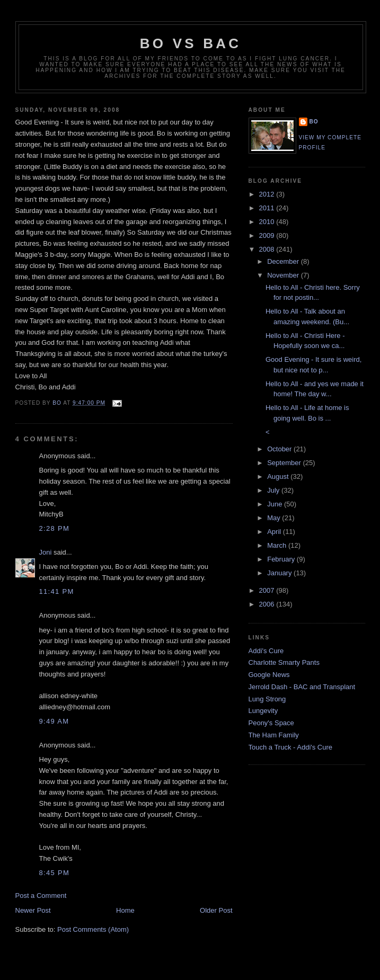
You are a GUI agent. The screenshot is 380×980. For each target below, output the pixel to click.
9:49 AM (54, 721)
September (285, 463)
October (280, 449)
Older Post (216, 910)
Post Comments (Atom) (93, 929)
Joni (46, 552)
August (279, 476)
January (280, 573)
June (276, 504)
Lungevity (263, 711)
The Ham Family (274, 735)
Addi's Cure (266, 651)
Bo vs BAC (191, 43)
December (284, 261)
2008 (268, 249)
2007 (268, 590)
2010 (268, 222)
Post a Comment (41, 896)
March (278, 545)
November (284, 275)
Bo (314, 122)
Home (125, 910)
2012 (268, 194)
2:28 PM (55, 528)
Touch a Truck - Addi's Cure (291, 747)
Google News (269, 675)
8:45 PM (55, 873)
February (282, 559)
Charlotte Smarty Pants (284, 662)
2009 (268, 235)
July (274, 490)
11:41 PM (57, 591)
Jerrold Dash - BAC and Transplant (302, 687)
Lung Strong (267, 699)
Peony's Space (271, 723)
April (275, 532)
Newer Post (33, 910)
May (275, 518)
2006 (268, 604)
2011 (268, 208)
